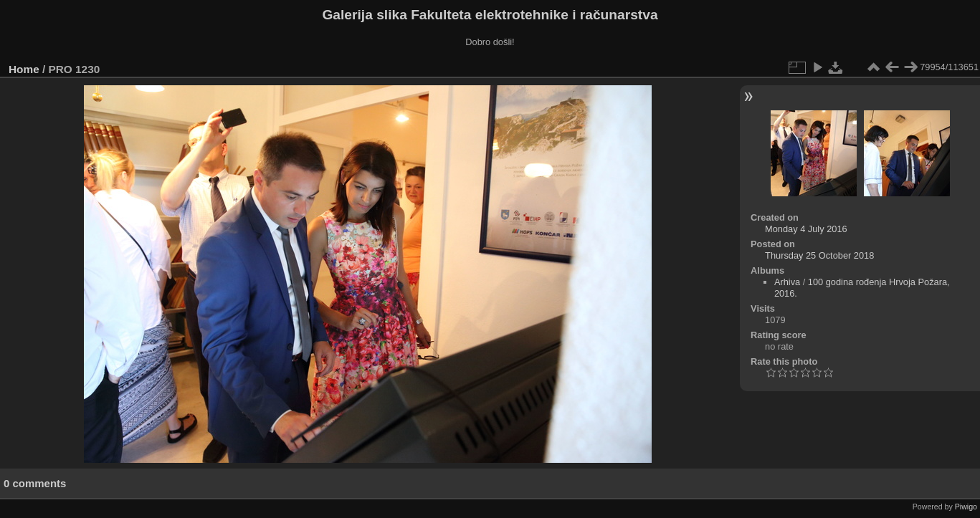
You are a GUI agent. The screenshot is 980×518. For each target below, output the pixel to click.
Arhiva (787, 282)
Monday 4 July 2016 (806, 229)
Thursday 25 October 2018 (819, 255)
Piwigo (966, 507)
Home (24, 69)
